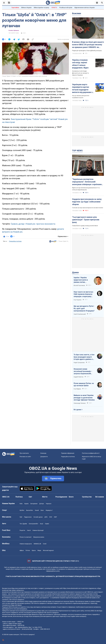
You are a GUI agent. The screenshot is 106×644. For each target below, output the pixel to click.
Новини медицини (26, 544)
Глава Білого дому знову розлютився (85, 226)
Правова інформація (68, 453)
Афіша (22, 550)
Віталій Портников (79, 285)
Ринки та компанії (25, 537)
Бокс (42, 510)
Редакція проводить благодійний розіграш (87, 51)
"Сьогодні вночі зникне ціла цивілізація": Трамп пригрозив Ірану (86, 220)
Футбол (22, 510)
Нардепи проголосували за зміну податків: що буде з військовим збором (87, 202)
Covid (45, 544)
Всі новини (100, 497)
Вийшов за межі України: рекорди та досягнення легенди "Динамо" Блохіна (84, 398)
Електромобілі (33, 524)
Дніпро (42, 504)
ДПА (46, 517)
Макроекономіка (39, 537)
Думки (75, 272)
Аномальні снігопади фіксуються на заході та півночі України (80, 73)
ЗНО (51, 517)
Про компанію (24, 453)
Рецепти (22, 530)
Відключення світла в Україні (85, 8)
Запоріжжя (34, 504)
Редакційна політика (15, 241)
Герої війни (15, 8)
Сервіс (47, 524)
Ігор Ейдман (77, 389)
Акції (41, 524)
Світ (30, 497)
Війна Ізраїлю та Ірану (41, 8)
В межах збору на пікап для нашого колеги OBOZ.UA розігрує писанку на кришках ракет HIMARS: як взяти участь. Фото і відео (88, 45)
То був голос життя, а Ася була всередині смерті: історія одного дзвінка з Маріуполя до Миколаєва (84, 357)
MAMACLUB (37, 544)
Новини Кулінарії (38, 530)
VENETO (54, 8)
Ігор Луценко (78, 300)
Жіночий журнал (48, 550)
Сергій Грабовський (80, 314)
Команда (43, 453)
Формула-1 (49, 510)
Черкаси (49, 504)
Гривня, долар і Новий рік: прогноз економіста (33, 224)
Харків (26, 504)
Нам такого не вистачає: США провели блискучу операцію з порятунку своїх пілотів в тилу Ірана (84, 294)
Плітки (28, 550)
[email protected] (27, 629)
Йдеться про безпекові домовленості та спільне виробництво (86, 189)
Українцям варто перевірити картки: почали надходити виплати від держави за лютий (83, 88)
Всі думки (77, 410)
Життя (45, 497)
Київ (21, 504)
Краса (34, 550)
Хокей (37, 510)
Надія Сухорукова (79, 363)
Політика (19, 497)
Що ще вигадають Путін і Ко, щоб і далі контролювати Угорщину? (84, 308)
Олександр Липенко (80, 403)
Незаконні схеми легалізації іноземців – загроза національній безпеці (83, 371)
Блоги (71, 497)
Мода (39, 550)
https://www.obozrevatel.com (72, 588)
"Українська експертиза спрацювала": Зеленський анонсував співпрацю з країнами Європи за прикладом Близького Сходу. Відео (87, 182)
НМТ (55, 517)
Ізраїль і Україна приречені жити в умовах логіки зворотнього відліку (82, 280)
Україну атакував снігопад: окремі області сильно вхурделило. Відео (80, 64)
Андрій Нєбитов (78, 377)
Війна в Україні (26, 8)
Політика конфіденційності (91, 453)
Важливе (77, 13)
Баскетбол (30, 510)
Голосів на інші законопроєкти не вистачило (88, 208)
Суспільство (87, 497)
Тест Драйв (23, 524)
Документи (44, 457)
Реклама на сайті (25, 457)
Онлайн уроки (38, 517)
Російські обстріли (66, 8)
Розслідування (61, 497)
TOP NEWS (77, 151)
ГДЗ (21, 517)
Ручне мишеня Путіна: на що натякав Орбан (84, 384)
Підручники (28, 517)
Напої (29, 530)
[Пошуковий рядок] (102, 3)
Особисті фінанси (14, 30)
